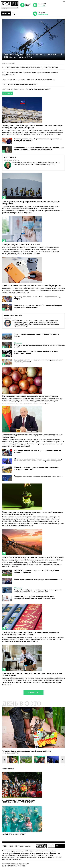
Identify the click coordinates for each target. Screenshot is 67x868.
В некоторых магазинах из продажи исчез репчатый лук (30, 396)
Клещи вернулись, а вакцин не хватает (21, 245)
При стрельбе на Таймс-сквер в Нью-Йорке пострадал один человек (32, 67)
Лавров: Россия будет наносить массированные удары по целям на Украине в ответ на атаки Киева (38, 591)
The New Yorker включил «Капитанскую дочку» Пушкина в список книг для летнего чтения (31, 633)
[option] (33, 728)
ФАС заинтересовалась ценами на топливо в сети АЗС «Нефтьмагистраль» (36, 352)
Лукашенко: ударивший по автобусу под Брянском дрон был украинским (32, 436)
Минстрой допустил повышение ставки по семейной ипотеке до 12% (39, 346)
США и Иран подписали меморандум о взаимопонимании (38, 579)
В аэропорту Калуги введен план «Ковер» (22, 84)
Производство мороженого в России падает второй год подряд (37, 298)
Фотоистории (8, 769)
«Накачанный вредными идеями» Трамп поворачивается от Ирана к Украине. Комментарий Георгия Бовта (39, 148)
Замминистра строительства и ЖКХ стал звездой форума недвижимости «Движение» (38, 306)
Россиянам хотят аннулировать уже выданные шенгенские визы (38, 477)
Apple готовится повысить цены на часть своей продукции (32, 285)
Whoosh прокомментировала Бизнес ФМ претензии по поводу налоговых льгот (37, 468)
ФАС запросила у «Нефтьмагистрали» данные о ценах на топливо (37, 451)
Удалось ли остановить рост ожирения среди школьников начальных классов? (38, 361)
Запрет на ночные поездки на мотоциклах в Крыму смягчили (33, 557)
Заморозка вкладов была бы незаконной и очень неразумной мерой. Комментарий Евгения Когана (35, 597)
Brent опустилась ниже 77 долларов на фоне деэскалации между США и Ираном (38, 140)
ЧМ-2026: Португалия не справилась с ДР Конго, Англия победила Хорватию (36, 572)
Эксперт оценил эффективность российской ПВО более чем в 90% (33, 56)
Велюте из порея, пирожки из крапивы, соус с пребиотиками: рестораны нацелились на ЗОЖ (33, 513)
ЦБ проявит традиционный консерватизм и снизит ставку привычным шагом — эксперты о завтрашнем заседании (38, 460)
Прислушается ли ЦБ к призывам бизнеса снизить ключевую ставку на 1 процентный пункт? (32, 126)
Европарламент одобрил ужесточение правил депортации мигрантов (31, 202)
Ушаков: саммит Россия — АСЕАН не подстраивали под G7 (28, 89)
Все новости (8, 93)
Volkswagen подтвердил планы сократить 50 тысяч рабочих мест (31, 79)
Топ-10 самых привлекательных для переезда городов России (37, 335)
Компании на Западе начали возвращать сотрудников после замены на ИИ (32, 674)
